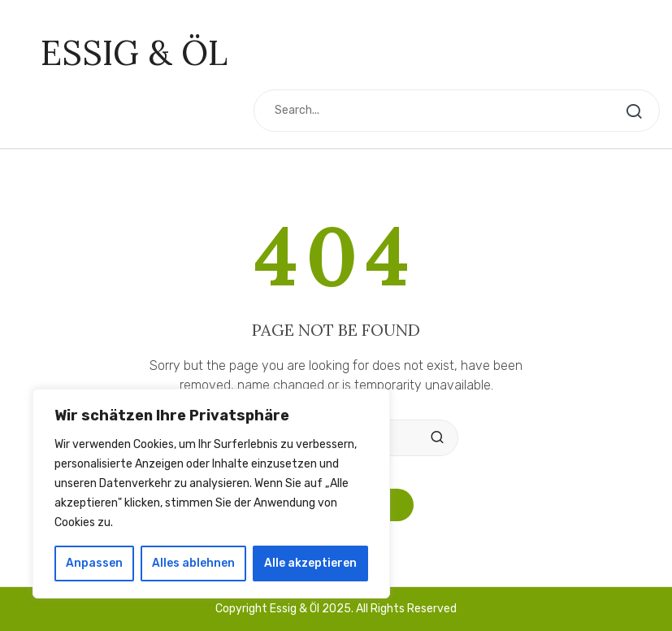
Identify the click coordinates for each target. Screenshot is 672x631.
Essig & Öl (134, 53)
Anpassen (94, 563)
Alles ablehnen (193, 563)
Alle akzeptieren (310, 563)
